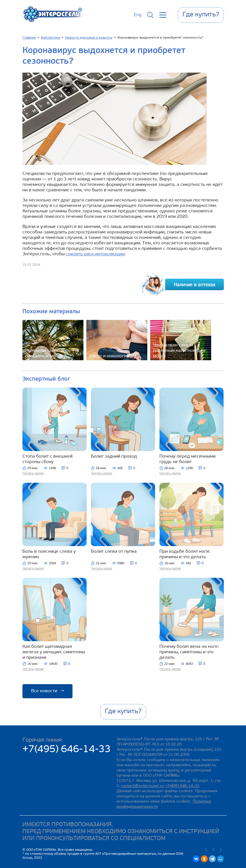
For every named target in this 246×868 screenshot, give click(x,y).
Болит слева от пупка (114, 552)
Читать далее (33, 473)
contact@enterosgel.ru (142, 786)
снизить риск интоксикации (95, 254)
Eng (138, 15)
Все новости (47, 691)
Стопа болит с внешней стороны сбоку (47, 459)
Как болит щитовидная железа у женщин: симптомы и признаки (54, 652)
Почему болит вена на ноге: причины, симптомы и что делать (189, 652)
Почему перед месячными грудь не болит (187, 459)
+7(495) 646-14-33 (67, 750)
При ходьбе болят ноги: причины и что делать (185, 554)
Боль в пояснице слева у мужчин (49, 554)
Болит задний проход (114, 456)
